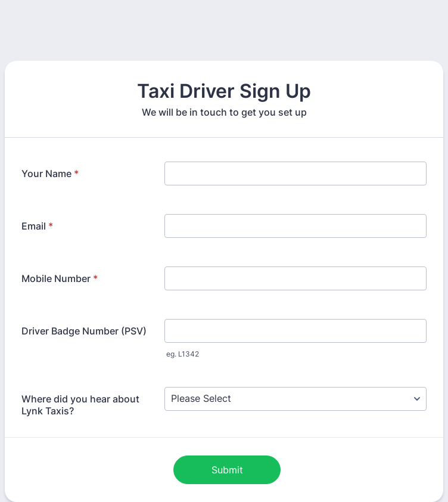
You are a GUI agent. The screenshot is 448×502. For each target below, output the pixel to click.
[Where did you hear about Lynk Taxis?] (295, 399)
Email (37, 226)
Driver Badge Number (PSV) (84, 331)
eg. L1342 (183, 354)
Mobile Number (60, 278)
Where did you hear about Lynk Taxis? (80, 405)
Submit (227, 470)
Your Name (50, 173)
